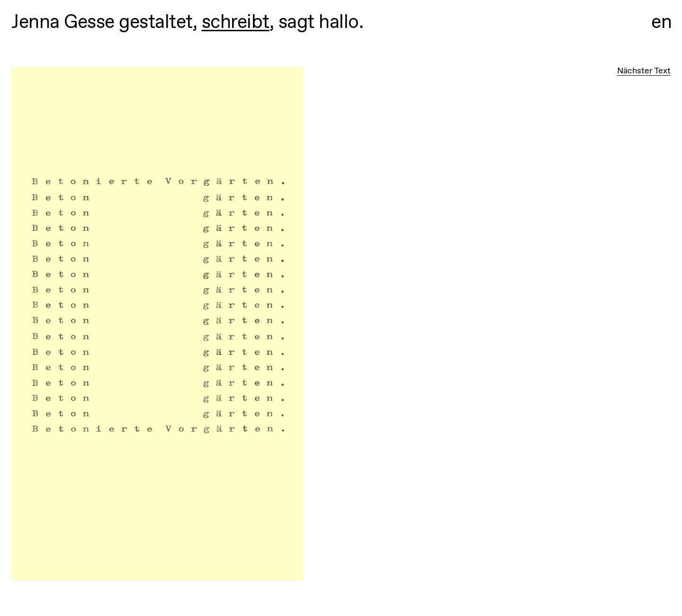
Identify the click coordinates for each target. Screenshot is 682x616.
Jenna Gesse (63, 21)
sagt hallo (319, 21)
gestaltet (156, 21)
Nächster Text (644, 70)
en (662, 21)
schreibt (236, 21)
